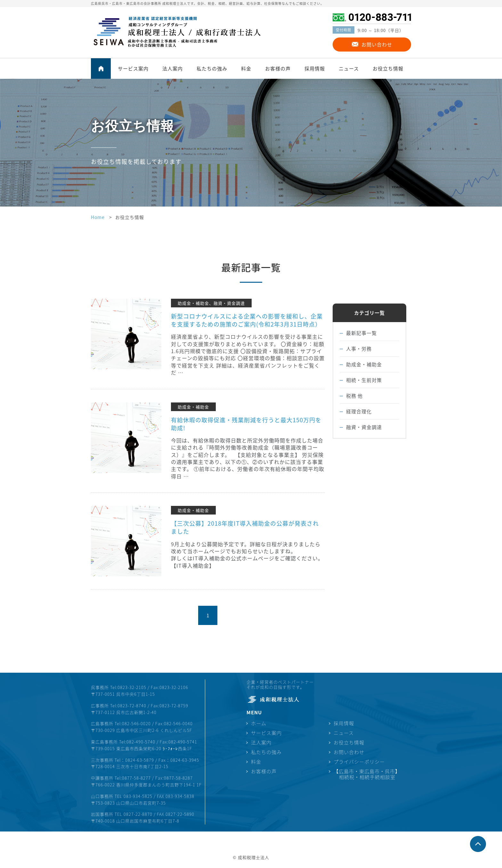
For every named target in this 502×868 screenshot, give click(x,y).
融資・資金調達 (364, 427)
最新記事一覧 (361, 333)
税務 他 (354, 396)
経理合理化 (359, 411)
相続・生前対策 (364, 380)
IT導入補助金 (193, 565)
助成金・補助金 (364, 364)
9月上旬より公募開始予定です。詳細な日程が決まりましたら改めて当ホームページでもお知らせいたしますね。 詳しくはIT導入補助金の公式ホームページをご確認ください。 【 (247, 555)
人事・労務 (359, 349)
